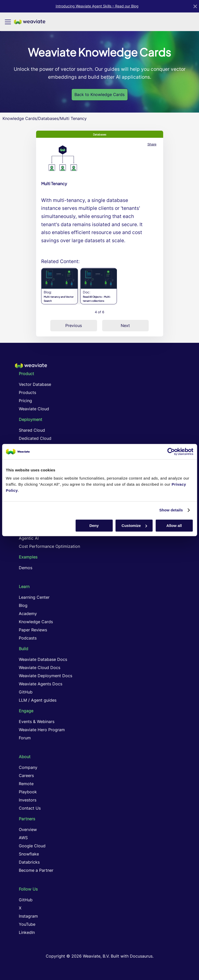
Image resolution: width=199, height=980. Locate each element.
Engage (26, 711)
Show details (171, 510)
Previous (74, 325)
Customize (134, 526)
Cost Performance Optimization (49, 546)
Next (125, 325)
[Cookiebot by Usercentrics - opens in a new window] (171, 452)
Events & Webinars (37, 722)
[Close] (195, 6)
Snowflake (29, 854)
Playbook (28, 792)
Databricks (29, 862)
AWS (23, 838)
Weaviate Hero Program (42, 730)
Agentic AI (29, 538)
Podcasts (28, 638)
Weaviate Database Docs (43, 659)
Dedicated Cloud (35, 438)
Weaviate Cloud (34, 409)
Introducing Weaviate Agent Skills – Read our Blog (97, 6)
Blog (23, 605)
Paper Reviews (33, 630)
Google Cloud (32, 846)
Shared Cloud (32, 430)
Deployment (30, 419)
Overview (28, 829)
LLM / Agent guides (38, 700)
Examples (28, 557)
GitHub (26, 692)
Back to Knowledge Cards (99, 94)
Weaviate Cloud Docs (40, 668)
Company (28, 767)
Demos (26, 568)
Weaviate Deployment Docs (45, 676)
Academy (28, 614)
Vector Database (35, 384)
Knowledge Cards (20, 118)
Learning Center (34, 597)
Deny (94, 526)
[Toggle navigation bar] (8, 22)
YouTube (27, 924)
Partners (27, 819)
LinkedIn (27, 932)
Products (27, 392)
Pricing (25, 401)
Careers (26, 775)
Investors (28, 800)
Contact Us (30, 808)
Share (152, 144)
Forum (25, 738)
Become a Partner (36, 870)
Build (24, 649)
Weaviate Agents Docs (41, 684)
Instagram (28, 916)
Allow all (174, 526)
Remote (26, 784)
